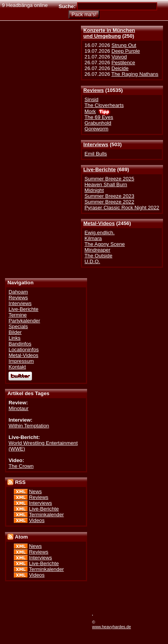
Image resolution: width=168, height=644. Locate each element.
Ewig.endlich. (99, 233)
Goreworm (96, 129)
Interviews (96, 144)
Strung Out (124, 45)
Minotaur (18, 408)
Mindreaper (97, 250)
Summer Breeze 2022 (109, 202)
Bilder (15, 332)
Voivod (119, 57)
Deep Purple (126, 51)
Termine (18, 315)
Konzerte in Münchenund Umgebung (109, 33)
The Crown (21, 466)
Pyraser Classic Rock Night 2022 (122, 208)
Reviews (93, 90)
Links (14, 338)
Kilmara (93, 238)
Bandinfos (20, 344)
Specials (18, 326)
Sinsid (91, 99)
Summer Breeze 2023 (109, 196)
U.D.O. (92, 261)
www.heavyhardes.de (112, 627)
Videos (37, 520)
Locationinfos (24, 350)
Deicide (120, 68)
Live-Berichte (99, 169)
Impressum (21, 361)
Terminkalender (46, 515)
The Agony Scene (105, 244)
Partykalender (24, 321)
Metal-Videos (99, 223)
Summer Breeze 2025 (109, 179)
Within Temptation (29, 426)
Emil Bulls (96, 154)
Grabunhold (98, 123)
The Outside (98, 256)
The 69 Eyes (99, 117)
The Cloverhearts (104, 105)
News (35, 491)
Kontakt (17, 367)
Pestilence (123, 63)
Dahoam (18, 292)
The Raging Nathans (135, 74)
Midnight (94, 190)
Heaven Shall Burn (106, 184)
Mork (90, 111)
